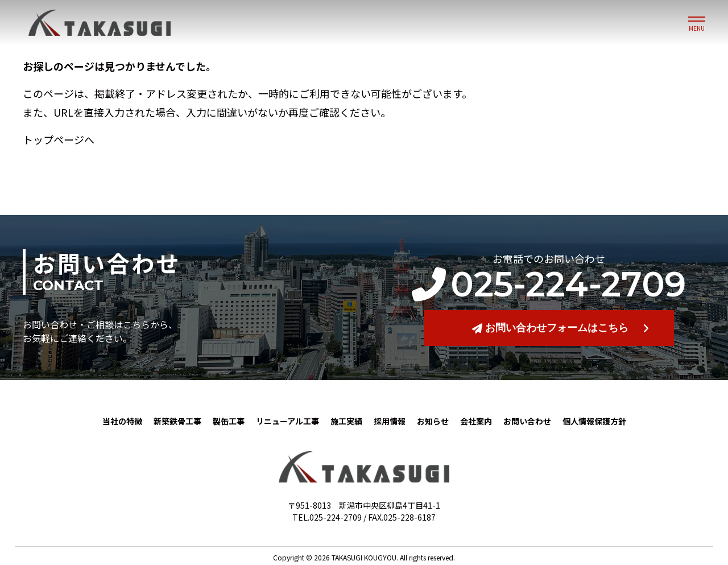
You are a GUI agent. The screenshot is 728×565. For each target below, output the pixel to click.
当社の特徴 (122, 421)
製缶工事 (229, 421)
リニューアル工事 (288, 421)
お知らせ (433, 421)
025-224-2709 (549, 284)
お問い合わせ (527, 421)
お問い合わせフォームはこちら (550, 328)
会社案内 (476, 421)
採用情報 (390, 421)
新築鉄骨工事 (177, 421)
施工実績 (346, 421)
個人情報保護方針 (594, 421)
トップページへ (59, 139)
